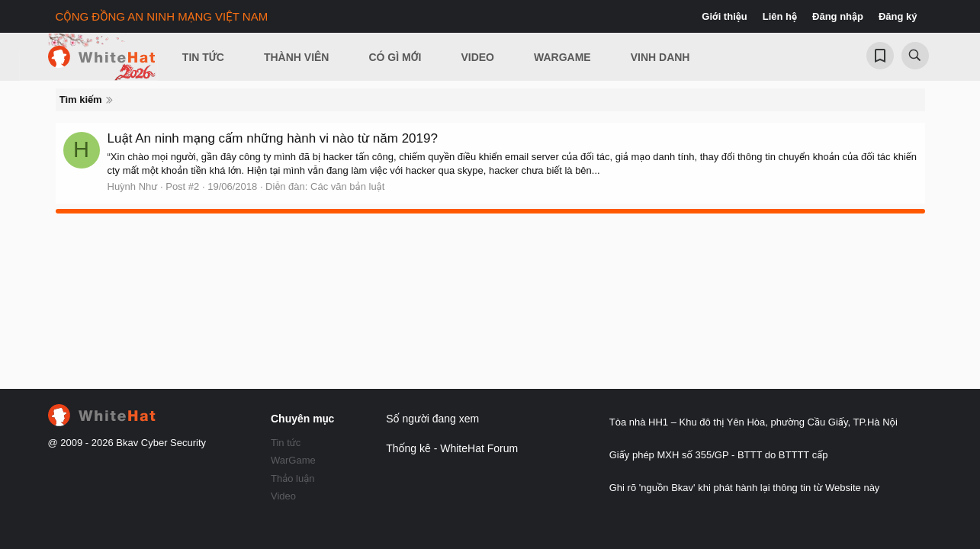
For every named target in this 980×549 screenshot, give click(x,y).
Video (477, 57)
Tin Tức (203, 57)
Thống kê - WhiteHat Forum (452, 448)
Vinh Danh (660, 57)
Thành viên (297, 57)
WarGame (293, 460)
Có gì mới (395, 57)
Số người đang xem (432, 419)
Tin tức (286, 443)
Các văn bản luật (347, 186)
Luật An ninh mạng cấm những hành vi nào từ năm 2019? (273, 138)
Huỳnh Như (133, 186)
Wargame (562, 57)
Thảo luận (293, 478)
